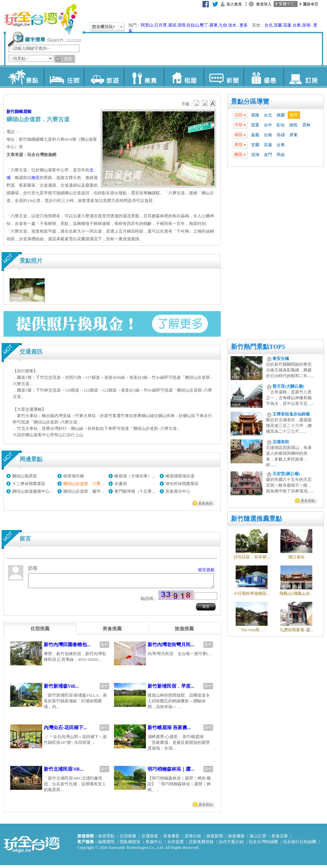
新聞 (223, 77)
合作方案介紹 (231, 845)
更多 (244, 25)
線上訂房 (258, 839)
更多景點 (308, 500)
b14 (213, 103)
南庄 (35, 178)
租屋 (183, 77)
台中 (268, 125)
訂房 (303, 77)
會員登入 (264, 4)
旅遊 (104, 77)
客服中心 (154, 845)
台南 (268, 135)
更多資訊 (205, 503)
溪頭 (172, 25)
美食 (144, 77)
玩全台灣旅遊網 (41, 19)
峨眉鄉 (25, 112)
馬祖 (281, 155)
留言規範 (206, 570)
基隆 (255, 115)
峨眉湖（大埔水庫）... (135, 476)
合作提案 (176, 845)
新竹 (294, 115)
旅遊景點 (106, 839)
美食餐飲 (171, 839)
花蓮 (287, 25)
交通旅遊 (150, 839)
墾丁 (204, 25)
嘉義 (255, 135)
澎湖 (306, 25)
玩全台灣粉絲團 (263, 845)
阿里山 (147, 25)
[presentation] (40, 632)
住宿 (64, 77)
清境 (181, 25)
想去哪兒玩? (103, 27)
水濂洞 (121, 484)
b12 (197, 103)
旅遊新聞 (215, 839)
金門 (268, 155)
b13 (205, 103)
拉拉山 (193, 25)
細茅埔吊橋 (74, 476)
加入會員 (234, 4)
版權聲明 (106, 845)
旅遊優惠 (236, 839)
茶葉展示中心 (178, 491)
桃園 (281, 115)
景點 (24, 77)
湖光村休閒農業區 (182, 484)
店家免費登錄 (201, 845)
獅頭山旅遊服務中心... (32, 491)
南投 (293, 125)
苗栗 (255, 125)
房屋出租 (193, 839)
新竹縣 (13, 112)
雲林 (306, 125)
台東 (297, 25)
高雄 (281, 135)
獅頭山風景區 (25, 476)
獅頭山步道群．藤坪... (84, 491)
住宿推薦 (128, 839)
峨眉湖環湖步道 (180, 476)
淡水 (232, 25)
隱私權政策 (130, 845)
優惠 (263, 77)
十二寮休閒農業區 (29, 484)
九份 (223, 25)
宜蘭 (278, 25)
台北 (269, 25)
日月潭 (160, 25)
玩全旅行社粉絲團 (300, 845)
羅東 (214, 25)
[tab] (40, 632)
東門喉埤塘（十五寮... (135, 491)
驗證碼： (149, 601)
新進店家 (280, 839)
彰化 (281, 125)
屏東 (293, 135)
